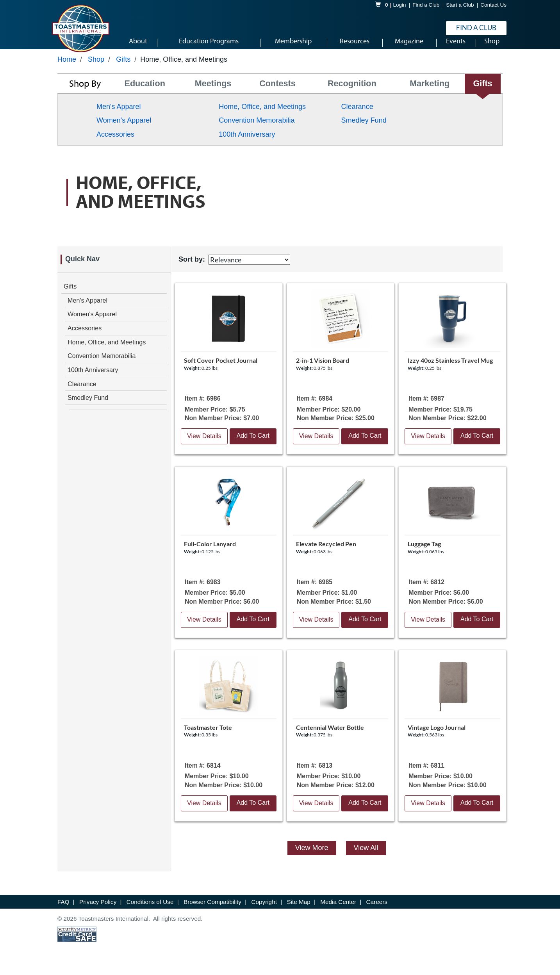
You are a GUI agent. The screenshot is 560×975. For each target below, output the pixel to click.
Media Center (339, 912)
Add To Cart (253, 445)
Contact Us (493, 5)
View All (366, 857)
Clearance (357, 116)
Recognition (352, 94)
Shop (96, 69)
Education (145, 94)
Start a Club (460, 5)
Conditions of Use (151, 912)
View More (312, 857)
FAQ (64, 912)
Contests (277, 94)
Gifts (123, 69)
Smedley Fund (364, 130)
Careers (377, 912)
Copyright (265, 912)
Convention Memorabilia (257, 130)
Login (400, 5)
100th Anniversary (247, 144)
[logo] (80, 29)
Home (67, 69)
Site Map (299, 912)
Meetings (213, 94)
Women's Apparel (124, 130)
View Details (204, 446)
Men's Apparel (119, 116)
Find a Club (426, 5)
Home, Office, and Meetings (262, 116)
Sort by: (192, 269)
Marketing (430, 94)
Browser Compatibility (213, 912)
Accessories (115, 144)
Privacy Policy (99, 912)
